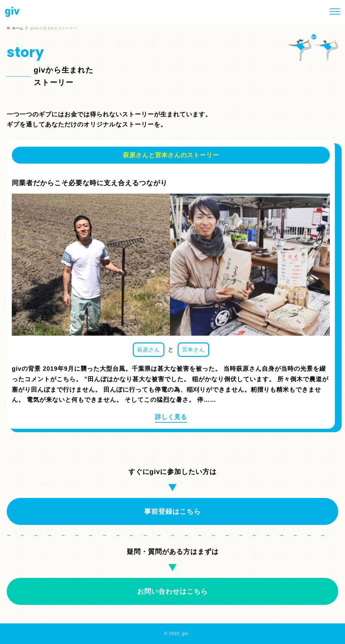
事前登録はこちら (172, 511)
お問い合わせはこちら (172, 591)
